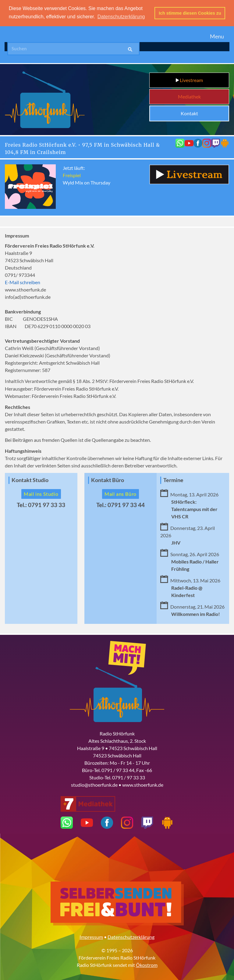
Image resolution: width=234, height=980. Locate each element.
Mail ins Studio (41, 493)
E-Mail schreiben (23, 282)
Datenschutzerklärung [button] (121, 17)
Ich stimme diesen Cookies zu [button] (190, 13)
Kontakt (189, 113)
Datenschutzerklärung (131, 936)
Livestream (189, 80)
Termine (173, 479)
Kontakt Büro (108, 479)
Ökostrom (147, 964)
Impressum (91, 936)
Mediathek (189, 96)
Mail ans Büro (121, 493)
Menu (217, 36)
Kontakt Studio (30, 479)
